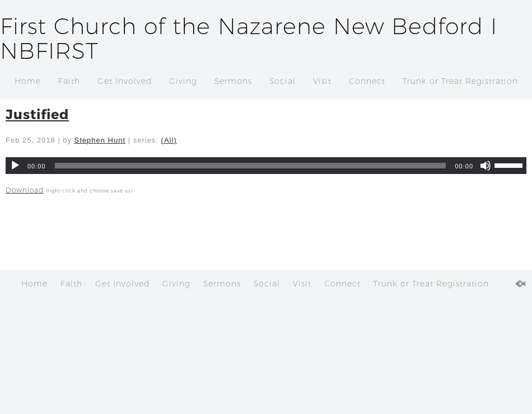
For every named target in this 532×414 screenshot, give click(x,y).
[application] (266, 166)
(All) (169, 140)
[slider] (251, 166)
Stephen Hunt (100, 140)
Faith (69, 81)
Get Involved (125, 81)
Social (283, 81)
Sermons (233, 81)
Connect (367, 81)
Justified (37, 114)
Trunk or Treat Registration (460, 81)
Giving (183, 81)
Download (25, 190)
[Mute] (486, 166)
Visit (322, 81)
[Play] (15, 166)
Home (28, 81)
